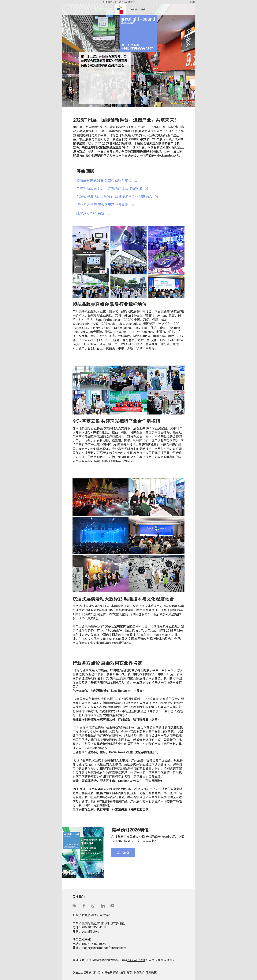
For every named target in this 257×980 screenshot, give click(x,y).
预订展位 (123, 852)
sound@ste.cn (91, 932)
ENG (192, 2)
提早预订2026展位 (90, 213)
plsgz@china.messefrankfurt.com (104, 948)
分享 (129, 973)
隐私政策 (151, 973)
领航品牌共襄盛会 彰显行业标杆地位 (104, 180)
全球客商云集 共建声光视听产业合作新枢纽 (109, 188)
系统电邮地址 (136, 960)
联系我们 (139, 973)
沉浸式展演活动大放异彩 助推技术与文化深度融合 (114, 197)
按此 (133, 2)
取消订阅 (120, 973)
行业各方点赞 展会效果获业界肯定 (102, 205)
